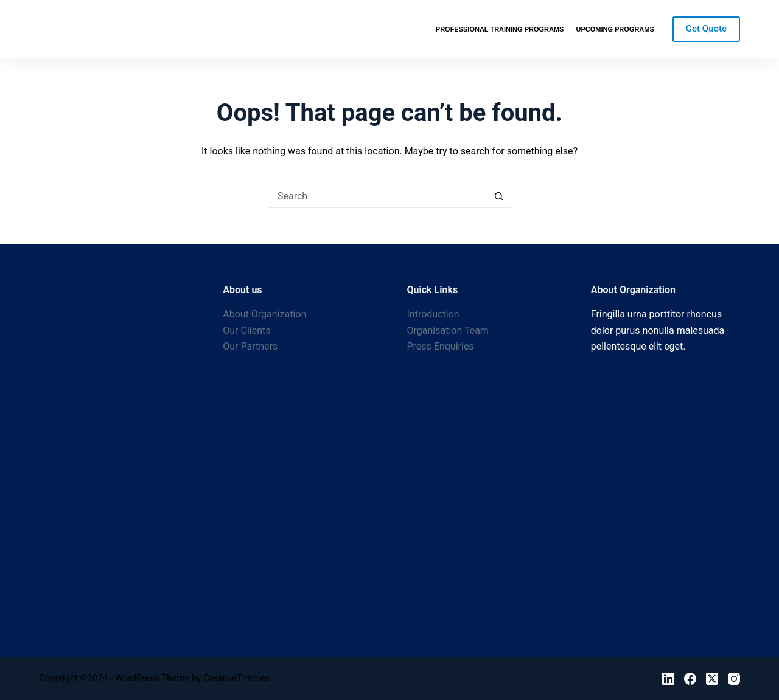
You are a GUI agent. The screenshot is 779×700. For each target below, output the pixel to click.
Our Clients (246, 331)
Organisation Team (448, 331)
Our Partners (250, 346)
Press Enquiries (441, 346)
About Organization (264, 314)
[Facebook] (690, 679)
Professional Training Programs (500, 29)
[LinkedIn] (668, 679)
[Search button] (499, 196)
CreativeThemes (236, 678)
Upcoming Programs (615, 29)
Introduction (433, 314)
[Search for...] (377, 196)
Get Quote (706, 29)
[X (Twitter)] (712, 679)
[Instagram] (734, 679)
